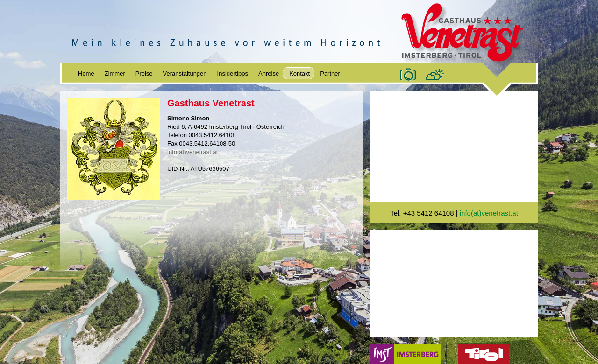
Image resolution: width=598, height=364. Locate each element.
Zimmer (115, 73)
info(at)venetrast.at (192, 152)
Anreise (269, 73)
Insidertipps (233, 73)
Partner (330, 73)
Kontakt (299, 73)
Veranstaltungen (185, 73)
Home (86, 73)
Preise (144, 73)
